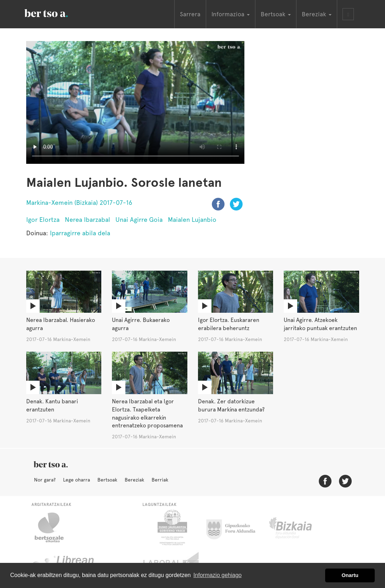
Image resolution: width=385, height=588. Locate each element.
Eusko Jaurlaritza (172, 528)
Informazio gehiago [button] (217, 575)
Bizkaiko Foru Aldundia (298, 528)
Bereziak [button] (317, 14)
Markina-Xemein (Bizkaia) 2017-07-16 (79, 203)
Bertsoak (107, 480)
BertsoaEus (56, 12)
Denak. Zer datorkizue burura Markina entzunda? (231, 405)
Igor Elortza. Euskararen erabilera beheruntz (229, 324)
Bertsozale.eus (54, 528)
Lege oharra (77, 480)
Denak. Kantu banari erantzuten (52, 405)
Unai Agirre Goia (139, 220)
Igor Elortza (43, 220)
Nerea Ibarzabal (87, 220)
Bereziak (134, 480)
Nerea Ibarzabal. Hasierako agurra (61, 324)
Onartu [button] (350, 575)
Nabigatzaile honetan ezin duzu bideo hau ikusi (135, 102)
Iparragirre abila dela (80, 233)
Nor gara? (45, 480)
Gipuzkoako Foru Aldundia (235, 528)
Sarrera (190, 14)
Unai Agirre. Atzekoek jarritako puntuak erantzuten (320, 324)
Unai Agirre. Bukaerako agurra (141, 324)
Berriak (160, 480)
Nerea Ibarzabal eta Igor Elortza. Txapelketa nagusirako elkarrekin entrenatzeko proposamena (147, 414)
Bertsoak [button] (276, 14)
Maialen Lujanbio (192, 220)
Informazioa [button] (231, 14)
